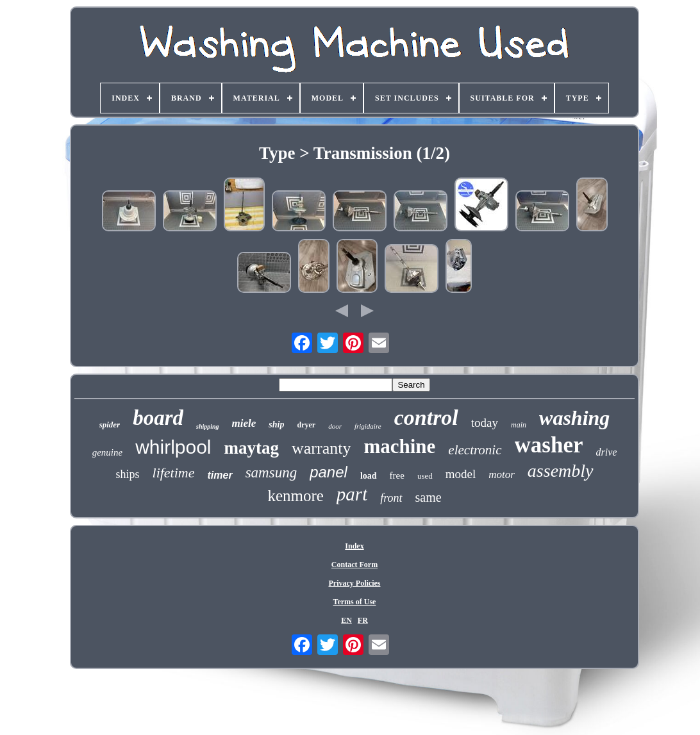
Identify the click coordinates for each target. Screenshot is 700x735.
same (429, 497)
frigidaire (368, 426)
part (352, 494)
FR (363, 620)
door (335, 426)
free (397, 475)
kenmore (295, 496)
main (519, 425)
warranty (321, 448)
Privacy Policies (355, 583)
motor (502, 475)
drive (606, 452)
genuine (107, 452)
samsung (271, 473)
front (391, 498)
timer (220, 475)
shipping (208, 426)
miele (244, 423)
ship (276, 425)
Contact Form (354, 565)
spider (110, 425)
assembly (561, 471)
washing (574, 418)
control (426, 417)
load (369, 476)
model (461, 474)
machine (399, 446)
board (158, 418)
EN (346, 620)
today (485, 423)
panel (329, 472)
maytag (252, 448)
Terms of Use (355, 602)
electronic (475, 450)
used (425, 476)
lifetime (174, 473)
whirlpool (173, 447)
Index (354, 546)
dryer (306, 425)
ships (128, 474)
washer (549, 445)
